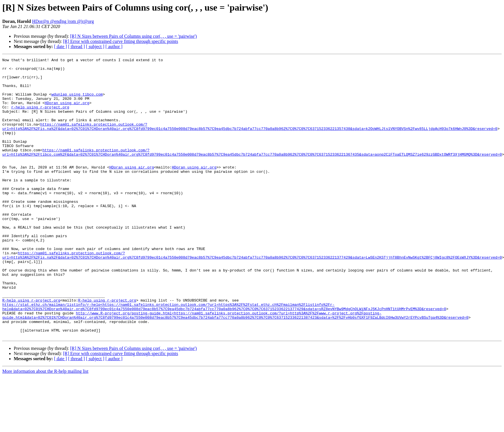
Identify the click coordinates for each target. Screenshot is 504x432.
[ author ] (114, 46)
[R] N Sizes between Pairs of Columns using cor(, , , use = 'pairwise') (133, 36)
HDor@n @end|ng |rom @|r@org (63, 21)
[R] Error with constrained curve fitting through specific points (120, 41)
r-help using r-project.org (40, 117)
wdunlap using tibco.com (77, 102)
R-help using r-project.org (31, 349)
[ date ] (60, 46)
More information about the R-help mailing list (45, 427)
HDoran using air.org (67, 112)
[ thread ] (76, 46)
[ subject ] (95, 46)
